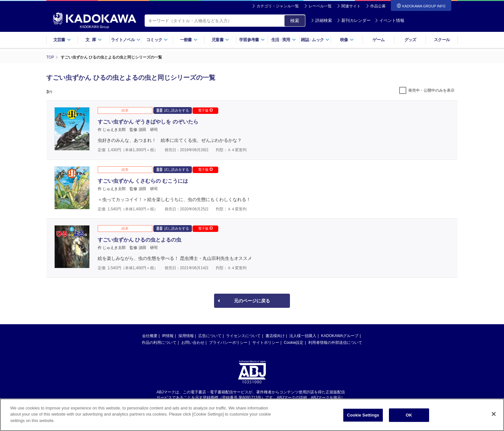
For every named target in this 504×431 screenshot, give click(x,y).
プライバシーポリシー (228, 343)
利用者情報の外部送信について (335, 343)
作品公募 (378, 6)
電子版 (205, 110)
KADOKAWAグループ (340, 336)
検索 (295, 21)
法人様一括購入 (303, 336)
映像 (347, 40)
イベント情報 (390, 20)
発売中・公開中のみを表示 (431, 90)
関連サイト (351, 6)
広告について (210, 336)
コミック (157, 40)
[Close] (494, 416)
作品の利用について (159, 343)
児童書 (220, 40)
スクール (442, 40)
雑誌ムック (315, 40)
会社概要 (150, 336)
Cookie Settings (363, 417)
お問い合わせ (193, 343)
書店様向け (275, 336)
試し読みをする (173, 110)
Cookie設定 (294, 343)
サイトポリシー (266, 343)
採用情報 (186, 336)
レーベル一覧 (320, 6)
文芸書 (62, 40)
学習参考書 (252, 40)
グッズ (410, 40)
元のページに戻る (252, 301)
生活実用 (284, 40)
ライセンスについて (243, 336)
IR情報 (168, 336)
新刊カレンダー (354, 20)
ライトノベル (126, 40)
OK (409, 417)
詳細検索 (321, 20)
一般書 (189, 40)
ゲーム (378, 40)
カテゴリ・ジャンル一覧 (278, 6)
